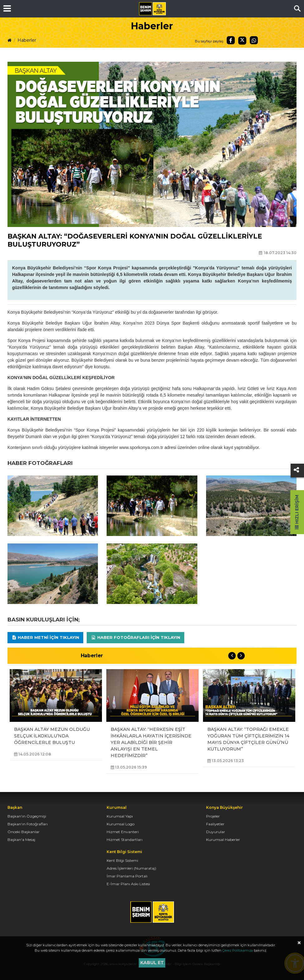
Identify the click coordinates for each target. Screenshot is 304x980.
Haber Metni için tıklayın (46, 637)
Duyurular (216, 832)
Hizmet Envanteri (123, 832)
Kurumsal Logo (121, 824)
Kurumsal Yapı (120, 816)
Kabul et (152, 963)
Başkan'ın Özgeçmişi (27, 816)
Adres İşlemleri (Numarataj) (131, 868)
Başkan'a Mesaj (21, 840)
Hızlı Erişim (297, 512)
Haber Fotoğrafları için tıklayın (135, 637)
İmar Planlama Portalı (127, 876)
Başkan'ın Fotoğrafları (28, 824)
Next (241, 656)
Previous (232, 656)
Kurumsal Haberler (223, 840)
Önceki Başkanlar (24, 832)
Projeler (213, 816)
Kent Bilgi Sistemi (122, 860)
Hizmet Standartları (125, 840)
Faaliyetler (215, 824)
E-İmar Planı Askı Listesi (128, 884)
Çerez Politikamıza (238, 950)
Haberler (27, 40)
